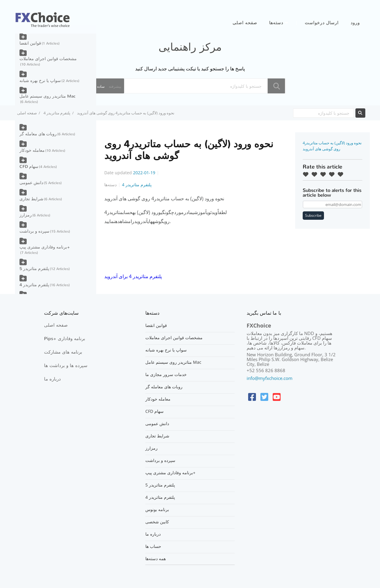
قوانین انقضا (30, 43)
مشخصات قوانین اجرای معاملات (48, 59)
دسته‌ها (276, 23)
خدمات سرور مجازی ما (166, 375)
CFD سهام (29, 167)
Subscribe (313, 215)
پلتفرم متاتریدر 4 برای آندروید (133, 276)
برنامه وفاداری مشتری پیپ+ (45, 247)
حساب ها (153, 546)
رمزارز (26, 215)
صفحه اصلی (245, 23)
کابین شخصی (157, 522)
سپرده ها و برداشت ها (66, 366)
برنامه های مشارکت (63, 352)
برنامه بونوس (157, 510)
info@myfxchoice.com (270, 378)
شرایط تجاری (31, 199)
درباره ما (52, 379)
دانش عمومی (31, 183)
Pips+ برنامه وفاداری (65, 339)
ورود (355, 23)
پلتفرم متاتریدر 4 (57, 113)
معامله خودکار (32, 150)
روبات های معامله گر (38, 134)
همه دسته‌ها (156, 559)
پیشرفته (115, 86)
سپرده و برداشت (34, 231)
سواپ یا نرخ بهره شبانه (40, 81)
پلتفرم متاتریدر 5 (34, 269)
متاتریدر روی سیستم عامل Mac (48, 96)
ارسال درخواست (322, 23)
